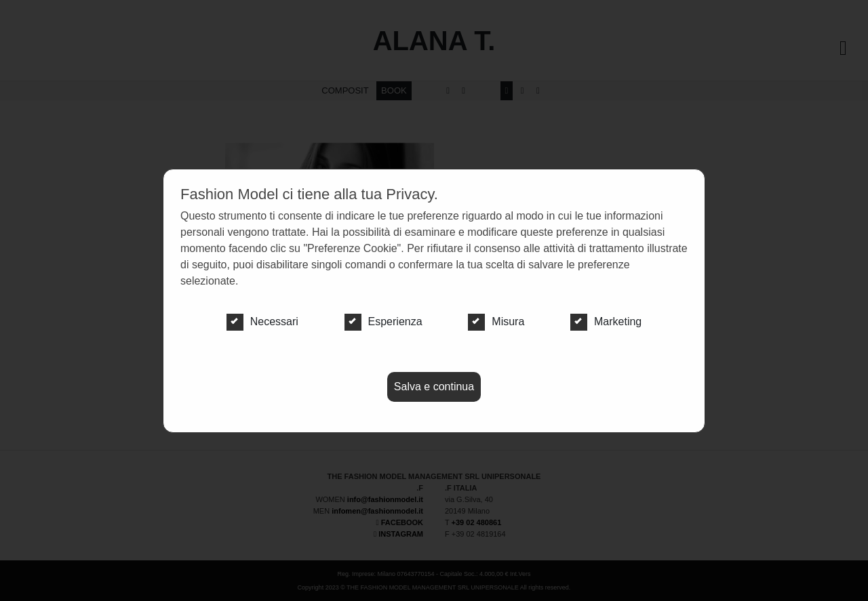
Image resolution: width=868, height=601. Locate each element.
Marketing (606, 322)
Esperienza (383, 322)
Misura (496, 322)
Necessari (262, 322)
